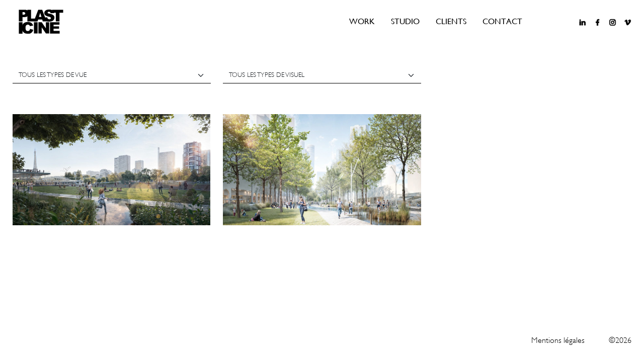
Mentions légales (558, 340)
